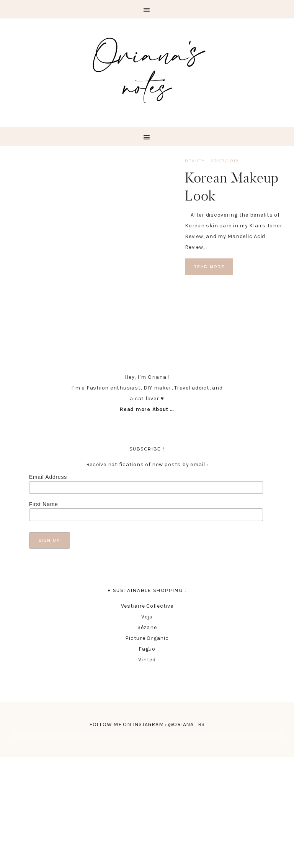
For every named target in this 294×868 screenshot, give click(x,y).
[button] (147, 9)
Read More (209, 267)
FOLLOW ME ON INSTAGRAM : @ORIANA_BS (147, 724)
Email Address (48, 477)
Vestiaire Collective (147, 606)
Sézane (147, 627)
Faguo (147, 649)
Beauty (195, 161)
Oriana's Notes (147, 68)
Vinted (147, 660)
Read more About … (147, 409)
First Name (44, 504)
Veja (147, 617)
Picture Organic (147, 638)
